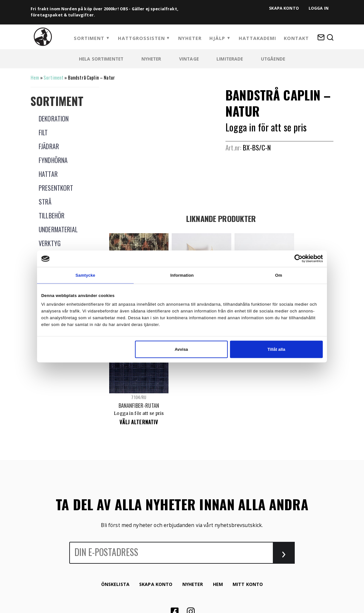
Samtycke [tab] (85, 275)
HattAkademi (257, 38)
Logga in (319, 8)
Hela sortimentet (101, 59)
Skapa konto (284, 8)
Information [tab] (182, 275)
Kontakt (296, 38)
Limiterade (230, 59)
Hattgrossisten (141, 38)
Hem (35, 77)
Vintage (189, 59)
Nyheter (190, 38)
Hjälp (217, 38)
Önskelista (115, 478)
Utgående (273, 59)
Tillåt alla (276, 349)
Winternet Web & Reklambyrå (204, 542)
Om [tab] (279, 275)
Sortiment (89, 38)
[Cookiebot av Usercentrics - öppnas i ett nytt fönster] (295, 259)
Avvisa (181, 349)
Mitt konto (248, 478)
